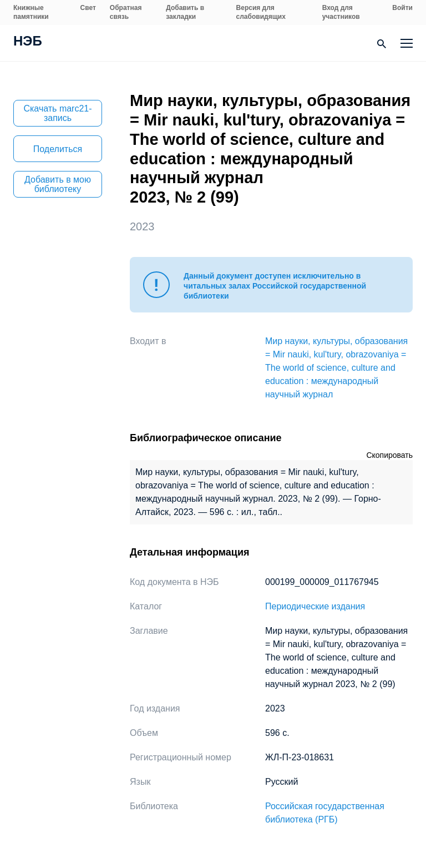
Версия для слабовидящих (261, 12)
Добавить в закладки (185, 12)
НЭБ (28, 42)
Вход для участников (341, 12)
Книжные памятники (31, 12)
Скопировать (389, 455)
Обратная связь (126, 12)
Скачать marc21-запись (57, 113)
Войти (402, 8)
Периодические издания (315, 606)
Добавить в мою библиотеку (58, 184)
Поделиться (58, 149)
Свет (88, 8)
